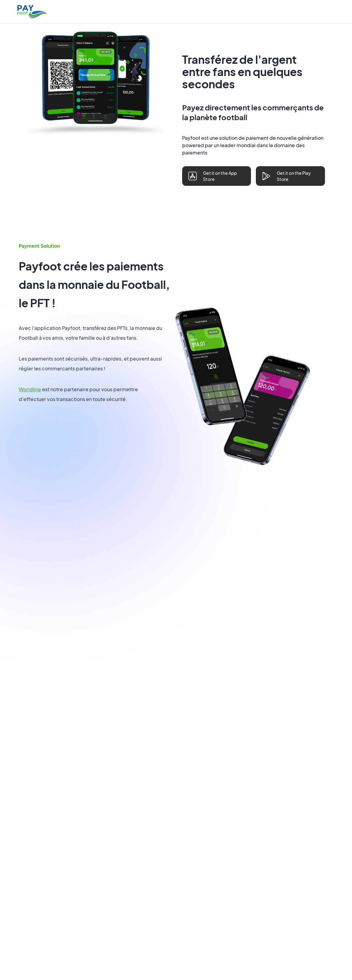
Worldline (30, 389)
